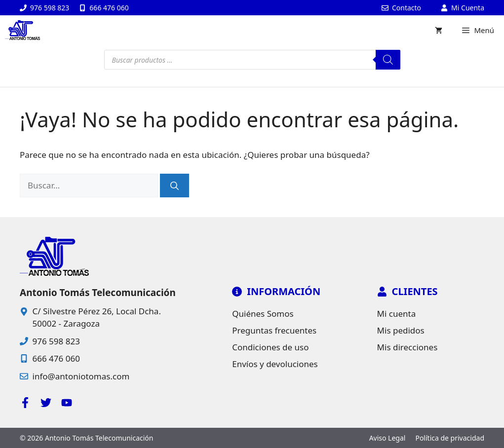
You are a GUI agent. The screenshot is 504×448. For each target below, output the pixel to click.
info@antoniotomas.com (81, 376)
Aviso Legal (388, 438)
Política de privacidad (450, 438)
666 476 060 (56, 358)
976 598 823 (56, 341)
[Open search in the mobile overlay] (252, 60)
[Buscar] (174, 186)
